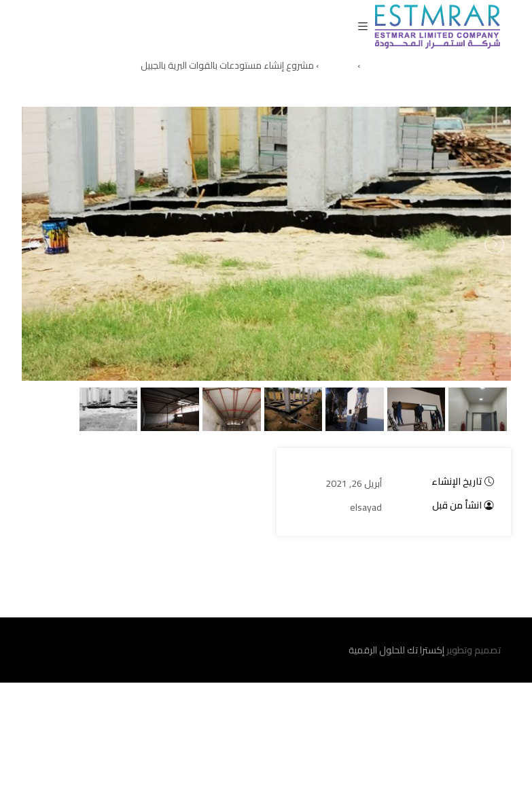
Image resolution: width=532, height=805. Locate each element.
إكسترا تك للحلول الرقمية (396, 650)
